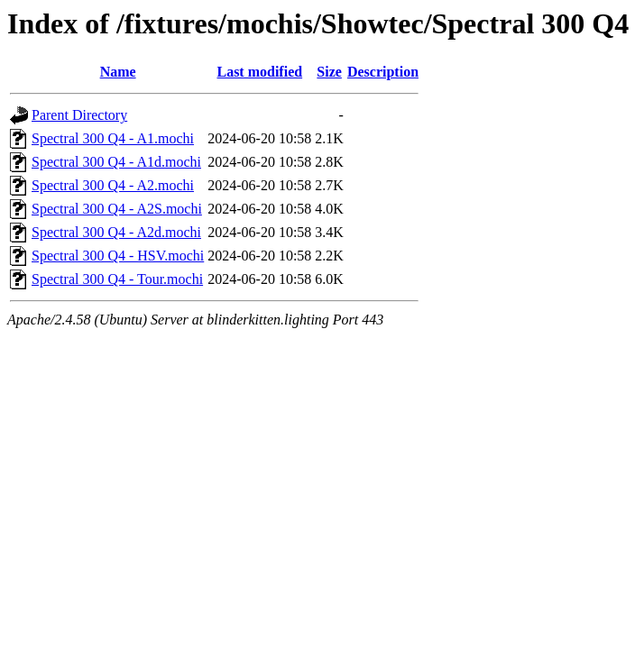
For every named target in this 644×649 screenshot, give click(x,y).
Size (329, 72)
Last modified (259, 72)
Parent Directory (79, 115)
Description (383, 72)
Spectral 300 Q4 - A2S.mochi (117, 209)
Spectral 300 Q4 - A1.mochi (113, 138)
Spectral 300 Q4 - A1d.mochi (116, 162)
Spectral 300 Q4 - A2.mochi (113, 185)
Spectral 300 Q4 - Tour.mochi (117, 279)
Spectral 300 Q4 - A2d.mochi (116, 232)
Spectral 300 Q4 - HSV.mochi (118, 256)
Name (118, 72)
